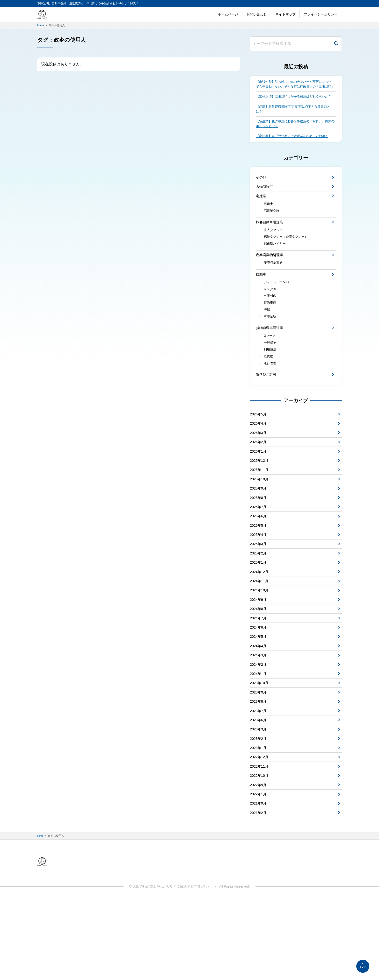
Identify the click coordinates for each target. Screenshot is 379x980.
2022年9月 (259, 862)
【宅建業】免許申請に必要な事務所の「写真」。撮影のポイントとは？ (295, 138)
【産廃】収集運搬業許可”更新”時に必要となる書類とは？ (294, 122)
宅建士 (269, 223)
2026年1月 (259, 492)
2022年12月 (260, 831)
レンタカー (273, 316)
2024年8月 (259, 667)
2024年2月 (259, 728)
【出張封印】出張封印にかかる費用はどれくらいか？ (293, 106)
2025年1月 (259, 615)
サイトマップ (285, 14)
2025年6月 (259, 564)
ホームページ (228, 14)
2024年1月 (259, 739)
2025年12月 (260, 502)
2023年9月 (259, 759)
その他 (262, 193)
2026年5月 (259, 451)
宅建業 (262, 213)
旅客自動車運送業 (271, 242)
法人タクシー (274, 251)
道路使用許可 (268, 410)
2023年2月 (259, 811)
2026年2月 (259, 482)
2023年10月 (260, 749)
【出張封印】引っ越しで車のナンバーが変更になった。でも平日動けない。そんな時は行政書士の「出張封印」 (295, 87)
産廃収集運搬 (274, 287)
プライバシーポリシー (321, 14)
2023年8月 (259, 769)
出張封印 (271, 324)
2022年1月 (259, 872)
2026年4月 (259, 461)
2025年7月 (259, 554)
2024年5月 (259, 697)
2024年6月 (259, 687)
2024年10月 (260, 646)
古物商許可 (266, 203)
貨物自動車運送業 (271, 359)
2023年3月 (259, 800)
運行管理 (271, 398)
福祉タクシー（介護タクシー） (288, 259)
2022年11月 (260, 841)
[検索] (336, 44)
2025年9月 (259, 533)
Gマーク (271, 368)
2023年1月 (259, 821)
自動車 (262, 299)
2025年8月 (259, 543)
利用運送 (271, 383)
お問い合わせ (257, 14)
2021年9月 (259, 883)
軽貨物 (269, 391)
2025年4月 (259, 584)
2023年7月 (259, 780)
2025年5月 (259, 574)
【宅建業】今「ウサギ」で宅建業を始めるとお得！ (295, 151)
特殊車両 (271, 331)
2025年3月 (259, 595)
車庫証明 (271, 347)
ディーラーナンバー (279, 308)
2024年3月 (259, 718)
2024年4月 (259, 708)
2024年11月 (260, 636)
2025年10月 (260, 523)
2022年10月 (260, 852)
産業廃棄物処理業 (271, 278)
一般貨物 (271, 375)
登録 (268, 339)
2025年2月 (259, 605)
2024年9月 (259, 656)
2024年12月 (260, 626)
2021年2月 (259, 893)
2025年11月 (260, 513)
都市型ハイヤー (276, 266)
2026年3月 (259, 472)
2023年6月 (259, 790)
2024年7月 (259, 677)
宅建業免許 (273, 230)
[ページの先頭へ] (363, 966)
